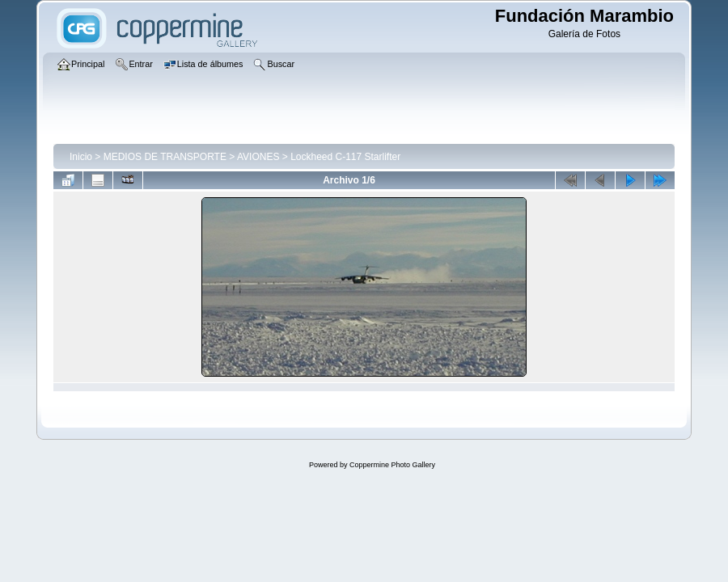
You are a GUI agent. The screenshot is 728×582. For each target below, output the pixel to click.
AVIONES (258, 157)
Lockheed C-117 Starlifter (345, 157)
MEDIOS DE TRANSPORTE (165, 157)
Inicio (81, 157)
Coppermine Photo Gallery (392, 465)
